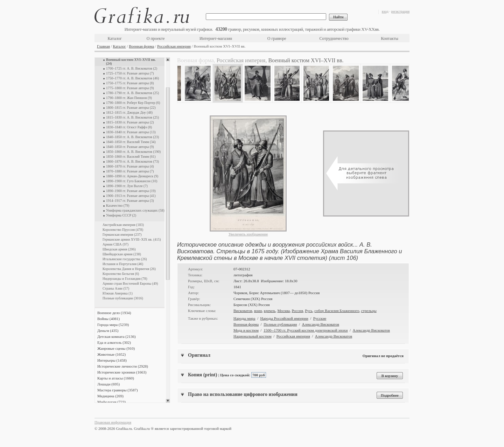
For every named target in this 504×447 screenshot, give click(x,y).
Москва (284, 311)
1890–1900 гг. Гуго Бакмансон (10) (132, 181)
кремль (270, 311)
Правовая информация (113, 422)
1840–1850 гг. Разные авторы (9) (130, 147)
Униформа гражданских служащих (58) (135, 210)
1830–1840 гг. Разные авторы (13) (131, 132)
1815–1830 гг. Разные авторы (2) (130, 122)
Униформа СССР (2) (121, 215)
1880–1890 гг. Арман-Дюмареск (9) (132, 176)
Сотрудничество (334, 38)
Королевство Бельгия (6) (121, 274)
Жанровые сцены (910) (116, 348)
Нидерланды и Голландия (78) (125, 279)
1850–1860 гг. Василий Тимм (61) (131, 157)
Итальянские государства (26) (125, 259)
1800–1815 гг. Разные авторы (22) (131, 108)
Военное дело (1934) (114, 313)
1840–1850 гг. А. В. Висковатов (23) (132, 137)
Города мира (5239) (113, 325)
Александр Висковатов (321, 324)
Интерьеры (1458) (112, 360)
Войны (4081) (108, 319)
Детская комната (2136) (117, 336)
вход (385, 11)
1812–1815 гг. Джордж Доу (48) (129, 112)
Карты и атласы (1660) (116, 378)
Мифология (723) (111, 402)
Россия (297, 311)
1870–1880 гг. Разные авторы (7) (130, 171)
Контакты (390, 38)
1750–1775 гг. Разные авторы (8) (130, 83)
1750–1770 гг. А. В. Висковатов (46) (132, 78)
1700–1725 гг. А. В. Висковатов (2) (132, 68)
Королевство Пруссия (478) (123, 230)
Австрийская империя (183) (123, 225)
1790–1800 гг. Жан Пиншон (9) (129, 98)
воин (258, 311)
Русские (320, 318)
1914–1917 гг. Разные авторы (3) (130, 201)
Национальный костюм (253, 336)
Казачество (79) (118, 205)
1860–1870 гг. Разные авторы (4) (130, 166)
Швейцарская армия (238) (122, 254)
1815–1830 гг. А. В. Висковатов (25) (132, 117)
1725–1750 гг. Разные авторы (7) (130, 73)
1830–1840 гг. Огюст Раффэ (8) (129, 127)
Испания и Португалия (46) (123, 264)
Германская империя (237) (122, 235)
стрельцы (369, 311)
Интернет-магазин (216, 38)
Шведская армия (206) (119, 249)
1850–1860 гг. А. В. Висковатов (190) (133, 152)
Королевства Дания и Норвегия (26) (129, 269)
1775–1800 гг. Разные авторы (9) (130, 88)
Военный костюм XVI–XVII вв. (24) (131, 62)
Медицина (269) (110, 396)
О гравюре (277, 38)
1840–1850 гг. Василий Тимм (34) (131, 142)
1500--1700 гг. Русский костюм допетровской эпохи (306, 330)
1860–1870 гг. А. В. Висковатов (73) (132, 161)
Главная (103, 46)
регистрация (400, 11)
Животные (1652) (111, 354)
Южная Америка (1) (118, 293)
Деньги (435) (108, 331)
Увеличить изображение (248, 234)
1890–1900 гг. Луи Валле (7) (127, 186)
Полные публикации (280, 324)
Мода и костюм (246, 330)
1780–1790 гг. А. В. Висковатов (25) (132, 93)
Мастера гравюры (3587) (118, 390)
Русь (309, 311)
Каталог (115, 38)
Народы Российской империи (284, 318)
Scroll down (168, 401)
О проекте (156, 38)
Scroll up (168, 59)
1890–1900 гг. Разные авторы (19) (131, 191)
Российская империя (174, 46)
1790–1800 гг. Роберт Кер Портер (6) (133, 103)
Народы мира (244, 318)
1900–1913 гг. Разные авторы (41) (131, 196)
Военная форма (141, 46)
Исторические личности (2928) (123, 366)
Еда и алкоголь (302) (114, 342)
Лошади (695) (108, 384)
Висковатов (243, 311)
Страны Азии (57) (116, 288)
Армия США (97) (115, 244)
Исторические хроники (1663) (122, 372)
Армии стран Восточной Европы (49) (130, 283)
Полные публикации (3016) (123, 298)
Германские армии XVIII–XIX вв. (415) (132, 239)
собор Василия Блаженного (337, 311)
